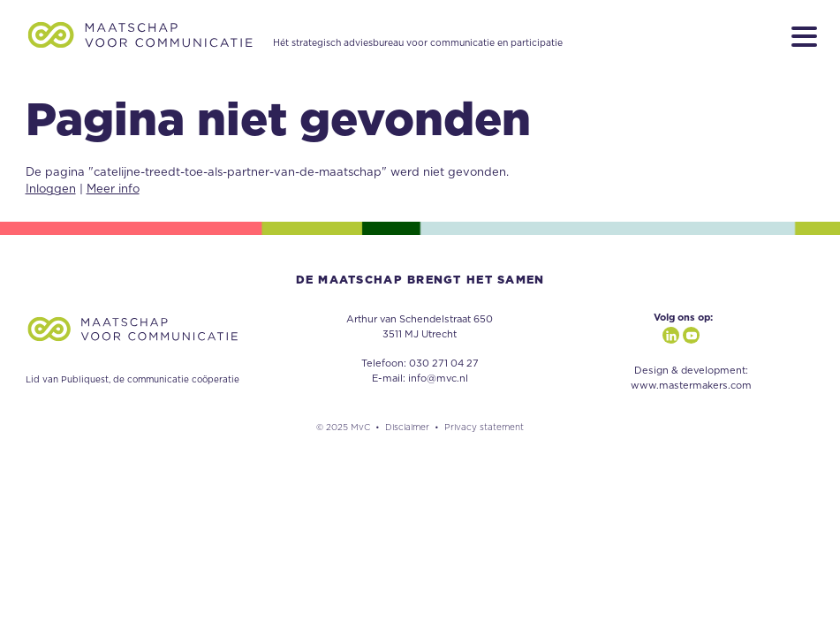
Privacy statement (484, 428)
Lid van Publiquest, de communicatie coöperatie (132, 380)
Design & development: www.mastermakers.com (691, 378)
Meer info (113, 189)
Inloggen (51, 189)
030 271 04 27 (444, 363)
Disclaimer (407, 428)
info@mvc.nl (438, 379)
